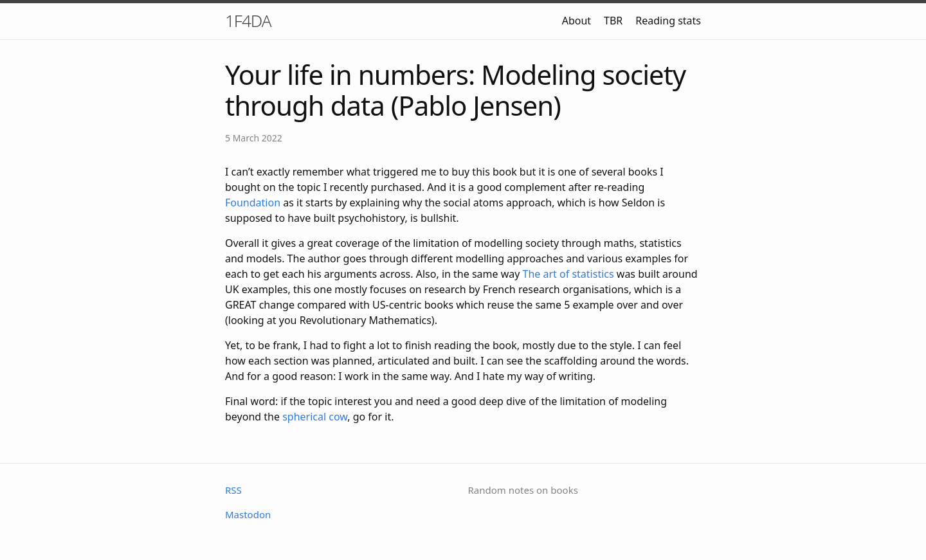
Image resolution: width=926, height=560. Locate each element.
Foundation (253, 203)
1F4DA (248, 21)
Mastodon (248, 514)
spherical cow (315, 417)
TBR (613, 21)
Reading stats (668, 21)
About (576, 21)
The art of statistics (568, 274)
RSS (233, 490)
